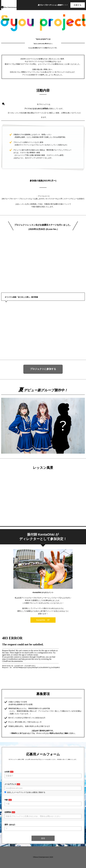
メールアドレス (10, 784)
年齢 (6, 800)
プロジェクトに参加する (43, 369)
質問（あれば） (10, 825)
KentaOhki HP (43, 620)
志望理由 (8, 812)
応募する (78, 5)
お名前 (7, 772)
